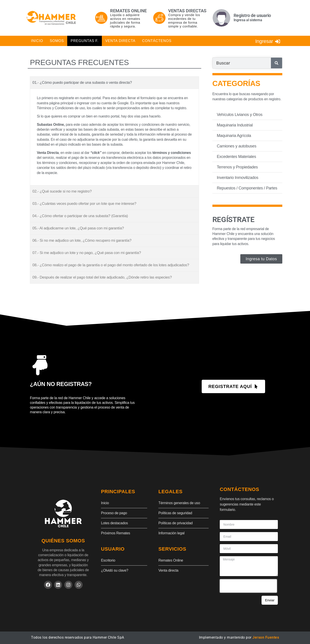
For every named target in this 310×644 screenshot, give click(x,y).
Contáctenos (157, 41)
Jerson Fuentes (266, 637)
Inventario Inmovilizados (238, 177)
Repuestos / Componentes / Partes (247, 188)
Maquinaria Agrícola (234, 135)
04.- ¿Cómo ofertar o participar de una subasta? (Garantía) (80, 216)
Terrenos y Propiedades (237, 167)
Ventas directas (187, 11)
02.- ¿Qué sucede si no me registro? (62, 191)
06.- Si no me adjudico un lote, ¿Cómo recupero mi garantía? (82, 240)
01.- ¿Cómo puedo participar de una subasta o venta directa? (82, 83)
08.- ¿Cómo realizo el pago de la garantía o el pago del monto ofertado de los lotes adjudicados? (111, 265)
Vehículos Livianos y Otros (240, 114)
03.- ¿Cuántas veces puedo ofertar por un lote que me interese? (84, 204)
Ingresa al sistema (248, 20)
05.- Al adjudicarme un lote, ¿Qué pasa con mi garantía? (78, 228)
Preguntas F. (85, 41)
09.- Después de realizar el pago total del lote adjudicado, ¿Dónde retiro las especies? (102, 277)
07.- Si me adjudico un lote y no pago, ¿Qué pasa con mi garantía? (87, 253)
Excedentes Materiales (237, 156)
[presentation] (248, 586)
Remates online (128, 11)
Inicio (37, 41)
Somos (57, 41)
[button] (114, 83)
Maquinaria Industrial (235, 125)
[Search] (276, 63)
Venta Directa (120, 41)
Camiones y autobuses (237, 146)
